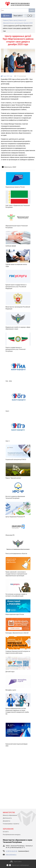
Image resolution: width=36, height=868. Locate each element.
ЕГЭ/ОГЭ (6, 832)
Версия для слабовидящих (20, 865)
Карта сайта (18, 862)
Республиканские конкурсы (12, 835)
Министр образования (10, 815)
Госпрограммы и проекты (11, 824)
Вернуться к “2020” (10, 167)
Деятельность (7, 818)
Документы (7, 821)
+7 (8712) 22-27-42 (11, 851)
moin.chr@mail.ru (11, 855)
